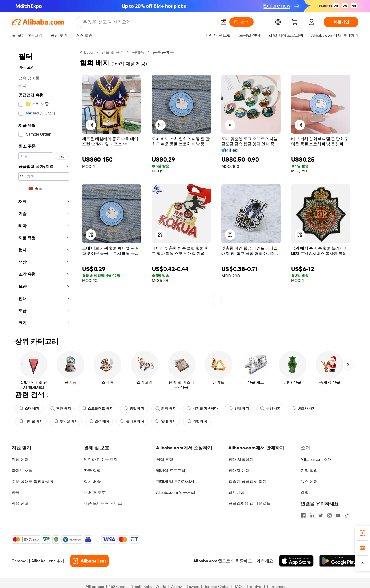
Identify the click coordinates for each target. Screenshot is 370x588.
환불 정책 (92, 470)
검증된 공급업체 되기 (247, 481)
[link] (362, 533)
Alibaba (86, 52)
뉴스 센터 (309, 481)
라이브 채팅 (22, 470)
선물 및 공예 (112, 52)
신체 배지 (239, 409)
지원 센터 (20, 459)
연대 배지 (165, 421)
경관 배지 (61, 409)
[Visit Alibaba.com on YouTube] (338, 515)
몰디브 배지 (132, 421)
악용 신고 (20, 503)
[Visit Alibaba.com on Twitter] (321, 515)
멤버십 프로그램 (171, 470)
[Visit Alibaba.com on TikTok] (347, 515)
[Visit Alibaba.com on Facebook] (303, 515)
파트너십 (236, 492)
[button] (223, 22)
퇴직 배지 (165, 409)
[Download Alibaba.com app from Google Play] (339, 561)
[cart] (296, 23)
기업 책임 (309, 470)
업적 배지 (99, 421)
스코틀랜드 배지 (97, 409)
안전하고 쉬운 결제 (101, 459)
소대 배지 (29, 409)
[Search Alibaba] (149, 22)
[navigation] (44, 189)
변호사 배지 (304, 409)
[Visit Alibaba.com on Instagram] (329, 515)
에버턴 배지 (31, 421)
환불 (16, 492)
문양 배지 (270, 409)
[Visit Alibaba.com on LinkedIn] (312, 515)
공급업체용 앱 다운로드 (249, 503)
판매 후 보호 (95, 492)
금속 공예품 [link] (163, 52)
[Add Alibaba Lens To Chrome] (89, 561)
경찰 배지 (134, 409)
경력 (305, 492)
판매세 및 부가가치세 (175, 481)
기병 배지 (197, 421)
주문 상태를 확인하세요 (33, 481)
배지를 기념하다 (202, 409)
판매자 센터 (239, 470)
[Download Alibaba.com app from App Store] (296, 561)
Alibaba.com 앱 (208, 561)
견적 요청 (165, 459)
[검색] (241, 22)
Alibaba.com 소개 (316, 459)
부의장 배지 (66, 421)
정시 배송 (92, 481)
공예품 (138, 52)
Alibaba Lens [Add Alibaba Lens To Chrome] (43, 561)
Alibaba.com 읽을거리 (176, 492)
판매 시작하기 (241, 459)
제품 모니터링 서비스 (103, 503)
